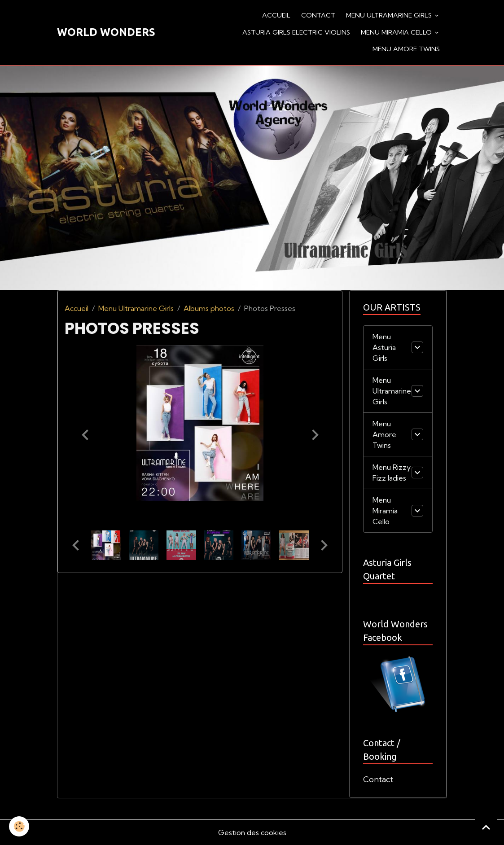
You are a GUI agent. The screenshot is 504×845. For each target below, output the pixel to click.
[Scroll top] (486, 827)
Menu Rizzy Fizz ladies (392, 473)
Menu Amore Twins (406, 49)
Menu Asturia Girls (384, 347)
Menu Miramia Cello (397, 32)
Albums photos (209, 308)
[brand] (106, 32)
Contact (318, 15)
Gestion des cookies (252, 832)
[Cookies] (19, 826)
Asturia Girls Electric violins (296, 32)
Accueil (276, 15)
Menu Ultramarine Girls (390, 15)
